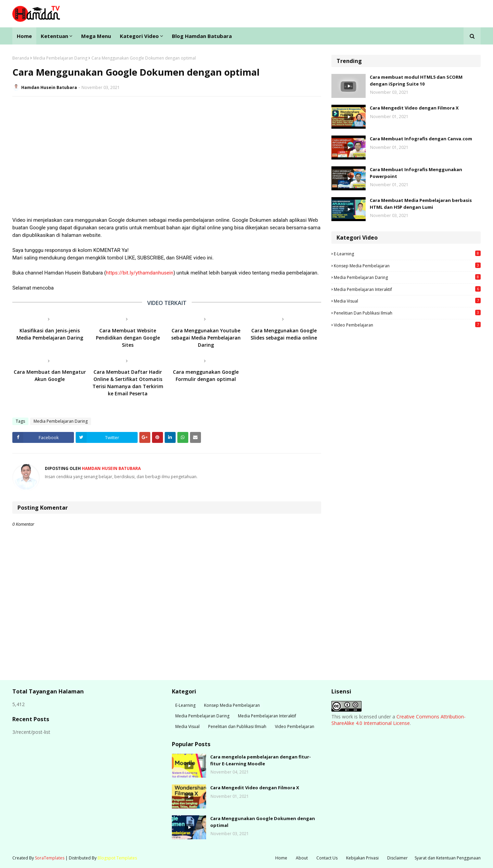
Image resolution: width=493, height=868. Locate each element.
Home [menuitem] (24, 36)
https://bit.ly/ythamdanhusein (140, 273)
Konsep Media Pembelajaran (407, 266)
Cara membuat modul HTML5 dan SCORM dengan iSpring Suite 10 (416, 80)
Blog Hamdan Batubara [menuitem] (202, 36)
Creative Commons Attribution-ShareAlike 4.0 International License (399, 720)
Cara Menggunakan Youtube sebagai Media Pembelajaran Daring (206, 338)
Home (281, 858)
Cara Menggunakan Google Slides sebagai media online (284, 334)
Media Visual (407, 301)
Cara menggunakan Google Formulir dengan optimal (206, 375)
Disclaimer (397, 858)
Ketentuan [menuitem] (54, 36)
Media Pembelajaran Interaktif (407, 289)
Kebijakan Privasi (362, 858)
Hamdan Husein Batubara (49, 87)
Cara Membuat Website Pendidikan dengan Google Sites (128, 338)
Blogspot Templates (117, 858)
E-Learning (407, 254)
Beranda (21, 58)
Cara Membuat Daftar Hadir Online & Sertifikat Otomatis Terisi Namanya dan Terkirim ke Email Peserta (128, 383)
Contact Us (327, 858)
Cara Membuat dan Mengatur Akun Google (50, 375)
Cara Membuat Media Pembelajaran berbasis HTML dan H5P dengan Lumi (421, 204)
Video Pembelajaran (407, 325)
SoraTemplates (50, 858)
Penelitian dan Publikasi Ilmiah (407, 313)
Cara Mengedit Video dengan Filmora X (414, 108)
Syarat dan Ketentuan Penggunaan (448, 858)
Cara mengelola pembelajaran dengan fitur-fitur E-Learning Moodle (261, 760)
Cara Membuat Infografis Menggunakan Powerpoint (416, 173)
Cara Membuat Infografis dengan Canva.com (421, 139)
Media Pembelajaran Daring (60, 58)
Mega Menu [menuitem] (96, 36)
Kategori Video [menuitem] (139, 36)
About (302, 858)
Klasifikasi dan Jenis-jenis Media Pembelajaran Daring (50, 334)
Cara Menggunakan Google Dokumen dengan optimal (263, 822)
